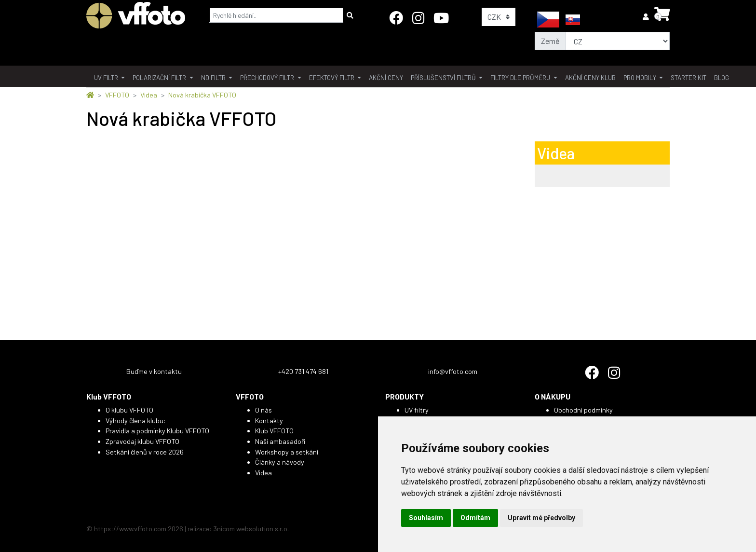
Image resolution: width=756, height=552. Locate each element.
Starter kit (688, 78)
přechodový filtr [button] (268, 78)
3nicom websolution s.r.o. (251, 529)
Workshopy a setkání (287, 452)
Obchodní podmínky (583, 410)
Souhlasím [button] (426, 518)
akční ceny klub (590, 78)
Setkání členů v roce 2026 (145, 452)
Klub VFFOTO (109, 396)
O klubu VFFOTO (129, 410)
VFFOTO (117, 95)
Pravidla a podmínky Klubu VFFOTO (157, 431)
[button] (647, 17)
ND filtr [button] (214, 78)
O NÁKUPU (553, 396)
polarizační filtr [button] (160, 78)
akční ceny (386, 78)
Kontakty (269, 421)
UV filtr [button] (107, 78)
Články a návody (280, 462)
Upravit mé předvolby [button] (541, 518)
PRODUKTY (405, 396)
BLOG (722, 78)
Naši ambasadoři (280, 441)
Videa (149, 95)
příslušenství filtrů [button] (444, 78)
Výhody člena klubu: (136, 421)
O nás (263, 410)
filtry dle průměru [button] (521, 78)
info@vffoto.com (453, 371)
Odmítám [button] (475, 518)
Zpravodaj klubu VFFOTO (142, 441)
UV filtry (417, 410)
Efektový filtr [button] (332, 78)
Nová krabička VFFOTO (202, 95)
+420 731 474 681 (303, 371)
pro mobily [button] (641, 78)
